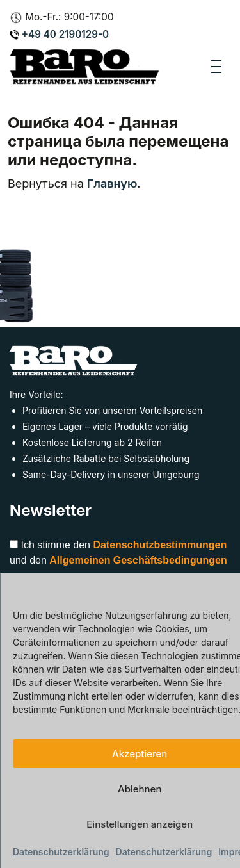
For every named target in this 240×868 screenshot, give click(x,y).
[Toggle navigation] (216, 67)
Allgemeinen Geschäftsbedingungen (138, 560)
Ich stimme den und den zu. (118, 560)
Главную (112, 184)
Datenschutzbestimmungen (160, 545)
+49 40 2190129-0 (59, 34)
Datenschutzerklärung (61, 852)
